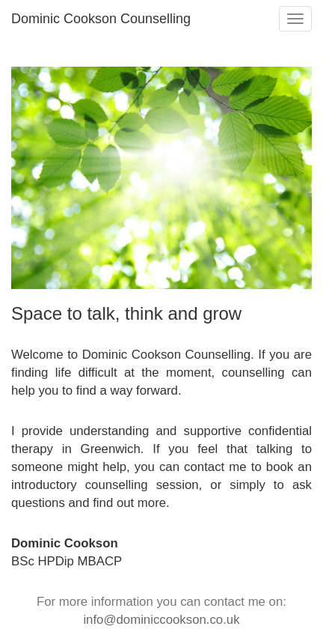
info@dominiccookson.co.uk (161, 620)
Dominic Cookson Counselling (101, 19)
